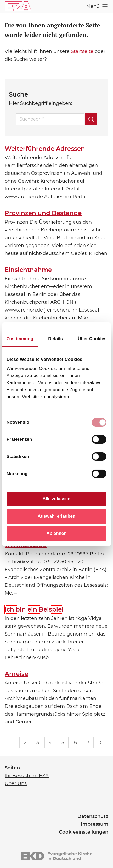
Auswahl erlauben (56, 516)
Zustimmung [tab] (20, 339)
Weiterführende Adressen (45, 149)
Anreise (16, 674)
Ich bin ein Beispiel (34, 609)
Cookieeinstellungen (84, 832)
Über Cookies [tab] (92, 339)
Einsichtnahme (28, 270)
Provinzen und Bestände (43, 213)
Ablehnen (57, 533)
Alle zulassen (57, 499)
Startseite (82, 51)
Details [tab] (55, 339)
